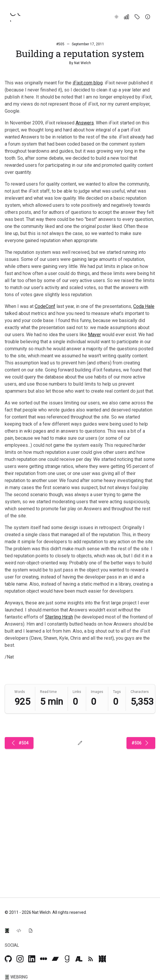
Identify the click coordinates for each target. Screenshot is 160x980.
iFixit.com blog (88, 83)
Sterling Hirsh (59, 617)
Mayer (94, 335)
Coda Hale (144, 306)
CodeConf (45, 306)
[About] (148, 17)
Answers (85, 123)
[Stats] (126, 17)
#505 (60, 44)
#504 (19, 743)
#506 (141, 743)
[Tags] (137, 17)
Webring (16, 977)
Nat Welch (82, 63)
